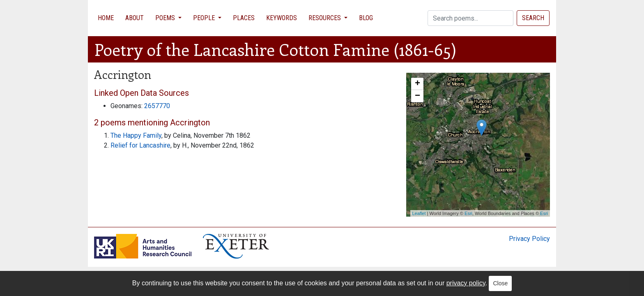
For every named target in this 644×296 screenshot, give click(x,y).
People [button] (205, 18)
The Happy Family (136, 135)
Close (500, 283)
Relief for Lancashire (140, 145)
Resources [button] (325, 18)
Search (533, 18)
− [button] (417, 96)
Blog (366, 18)
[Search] (470, 18)
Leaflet (419, 213)
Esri (468, 213)
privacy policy (466, 283)
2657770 (157, 106)
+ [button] (417, 84)
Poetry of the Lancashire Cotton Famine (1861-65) (275, 49)
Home (106, 18)
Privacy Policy (529, 239)
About (135, 18)
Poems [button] (166, 18)
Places (244, 18)
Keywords (282, 18)
